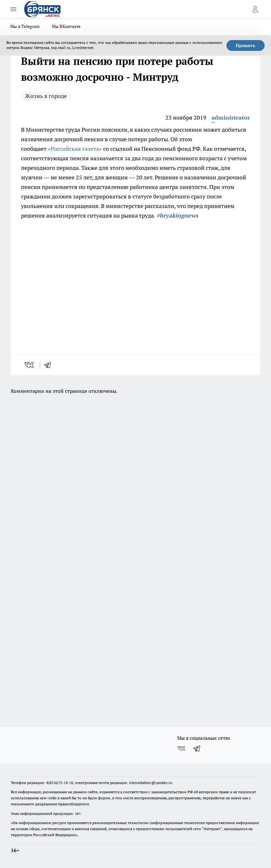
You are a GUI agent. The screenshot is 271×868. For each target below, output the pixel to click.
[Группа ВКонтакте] (181, 748)
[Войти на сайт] (255, 9)
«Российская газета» (75, 149)
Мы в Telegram (25, 26)
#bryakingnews (177, 215)
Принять (246, 45)
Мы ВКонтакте (66, 26)
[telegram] (50, 365)
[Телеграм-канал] (197, 748)
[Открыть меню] (13, 9)
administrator (231, 118)
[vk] (30, 365)
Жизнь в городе (46, 96)
